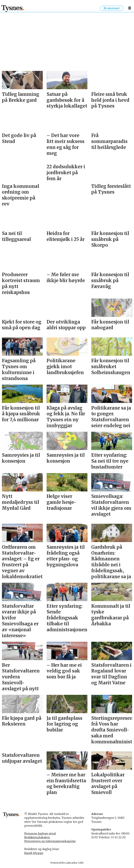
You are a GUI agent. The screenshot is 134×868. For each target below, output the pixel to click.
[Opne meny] (130, 9)
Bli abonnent (112, 8)
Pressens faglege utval (40, 833)
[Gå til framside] (13, 8)
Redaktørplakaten (37, 837)
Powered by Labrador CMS (67, 863)
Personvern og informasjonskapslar (50, 841)
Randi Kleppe (34, 853)
